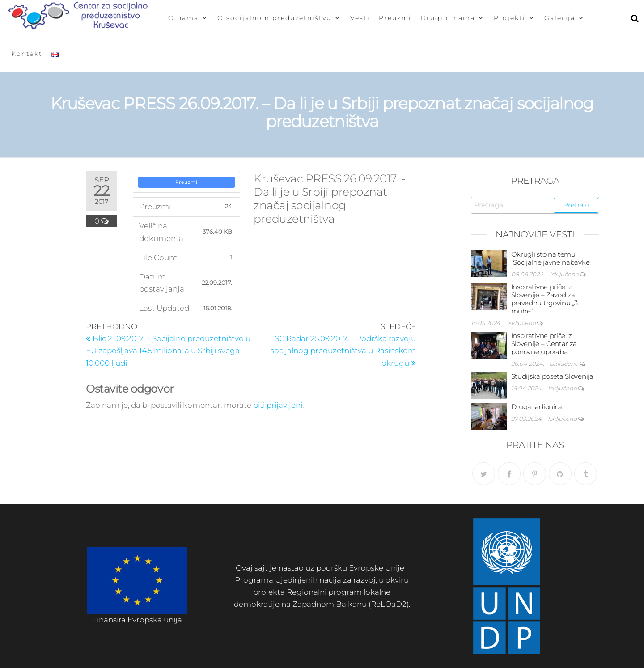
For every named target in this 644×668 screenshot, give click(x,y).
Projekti (515, 18)
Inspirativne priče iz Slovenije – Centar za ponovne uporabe (544, 344)
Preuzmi (395, 18)
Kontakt (27, 54)
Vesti (360, 18)
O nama (188, 18)
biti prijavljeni (278, 405)
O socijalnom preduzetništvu (279, 18)
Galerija (565, 18)
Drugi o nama (453, 18)
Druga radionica (537, 407)
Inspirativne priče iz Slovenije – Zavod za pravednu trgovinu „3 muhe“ (544, 299)
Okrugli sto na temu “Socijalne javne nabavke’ (551, 258)
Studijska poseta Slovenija (552, 376)
